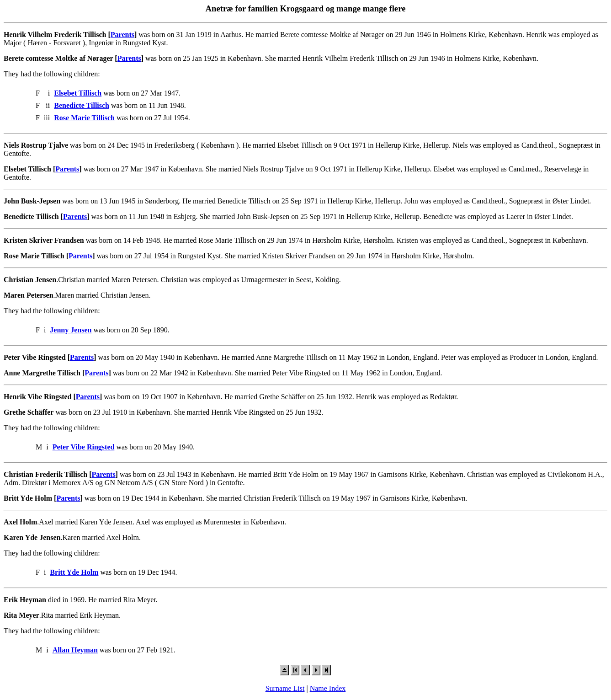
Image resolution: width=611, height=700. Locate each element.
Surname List (285, 688)
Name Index (328, 688)
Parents (122, 35)
